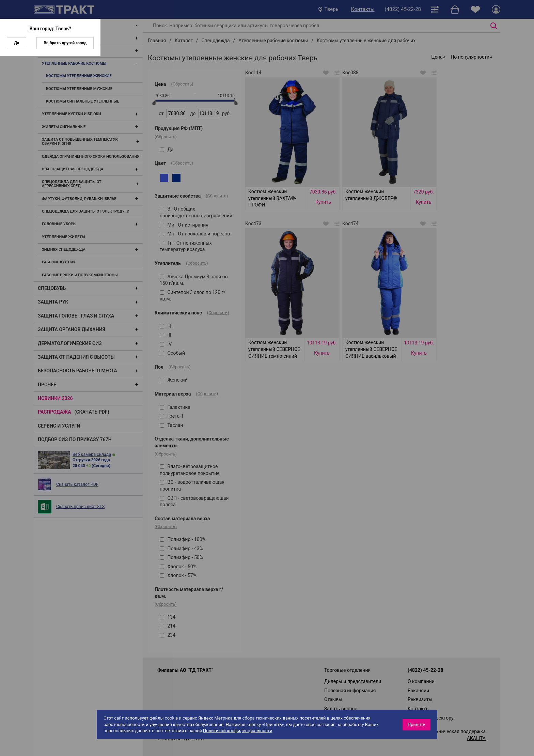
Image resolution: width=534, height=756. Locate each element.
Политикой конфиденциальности (238, 731)
